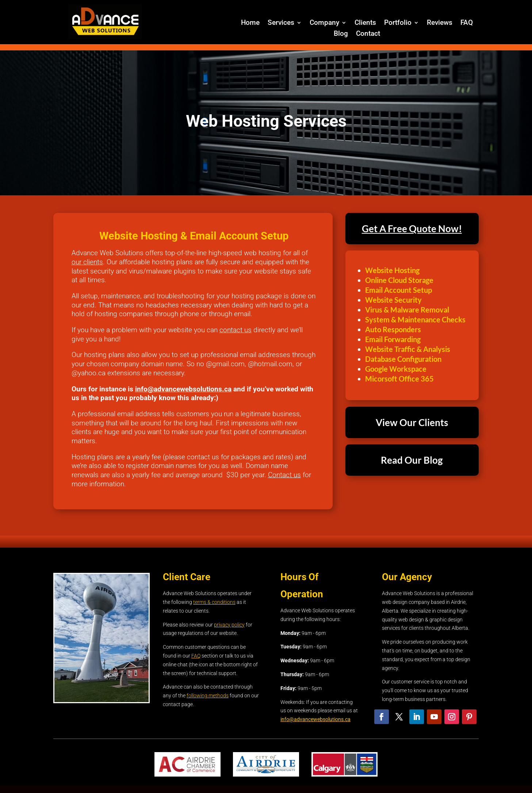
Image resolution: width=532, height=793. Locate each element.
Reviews (440, 23)
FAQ (467, 23)
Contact (368, 34)
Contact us (284, 475)
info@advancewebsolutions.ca (183, 389)
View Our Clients (412, 422)
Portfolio (398, 23)
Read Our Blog (412, 460)
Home (250, 23)
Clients (365, 23)
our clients (87, 262)
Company (324, 23)
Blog (341, 34)
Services (281, 23)
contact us (236, 330)
